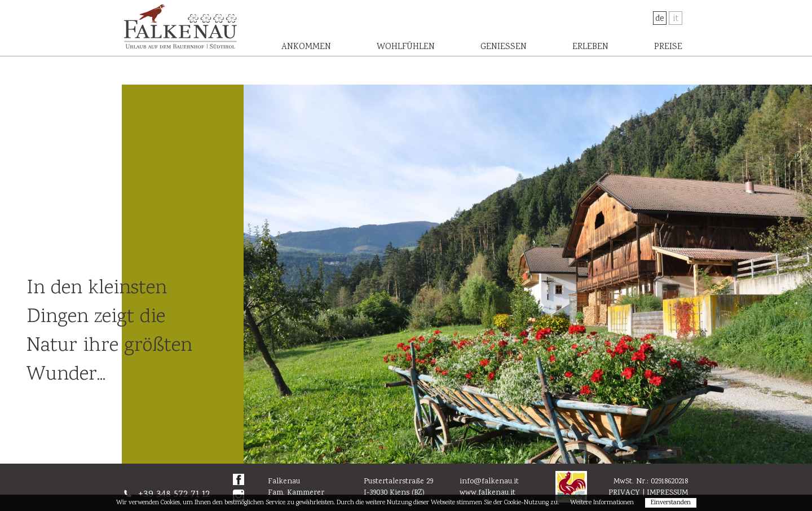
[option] (528, 274)
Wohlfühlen (406, 47)
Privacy (624, 493)
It (676, 19)
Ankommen (306, 47)
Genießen (504, 47)
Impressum (667, 493)
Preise (668, 47)
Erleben (590, 47)
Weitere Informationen (602, 503)
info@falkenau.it (489, 482)
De (660, 19)
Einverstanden (671, 503)
